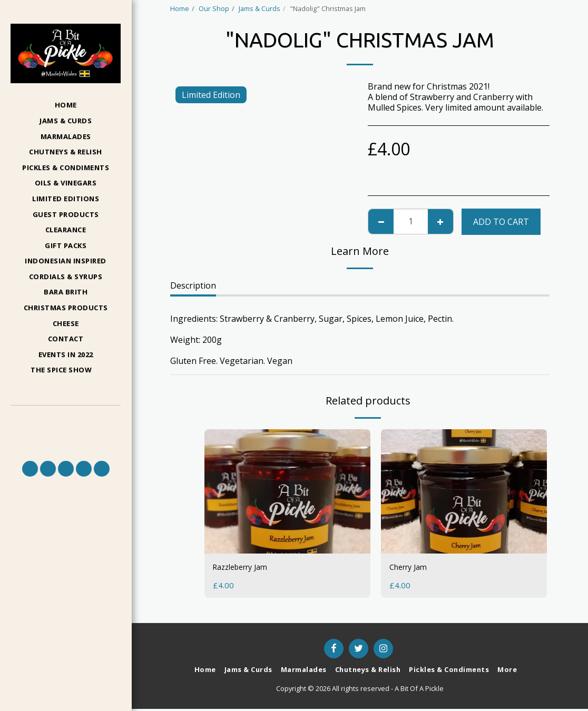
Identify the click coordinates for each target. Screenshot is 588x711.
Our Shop (214, 8)
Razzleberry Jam (245, 568)
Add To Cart (501, 222)
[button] (66, 371)
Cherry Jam (411, 568)
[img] (287, 491)
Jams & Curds (259, 8)
